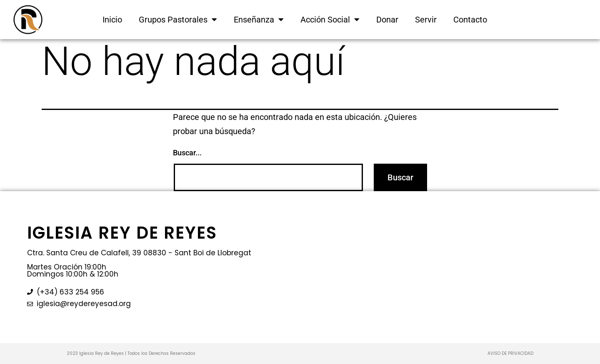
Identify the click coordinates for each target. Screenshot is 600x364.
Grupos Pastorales (178, 20)
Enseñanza (259, 20)
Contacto (470, 20)
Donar (387, 20)
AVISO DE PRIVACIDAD (510, 353)
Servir (426, 20)
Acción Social (330, 20)
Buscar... (187, 153)
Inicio (112, 20)
